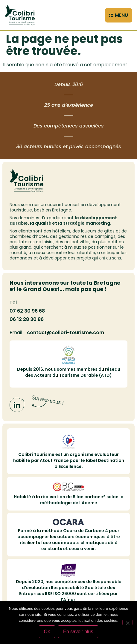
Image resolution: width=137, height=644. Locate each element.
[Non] (127, 622)
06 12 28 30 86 (27, 319)
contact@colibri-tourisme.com (66, 332)
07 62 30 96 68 (27, 311)
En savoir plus (78, 632)
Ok (47, 632)
